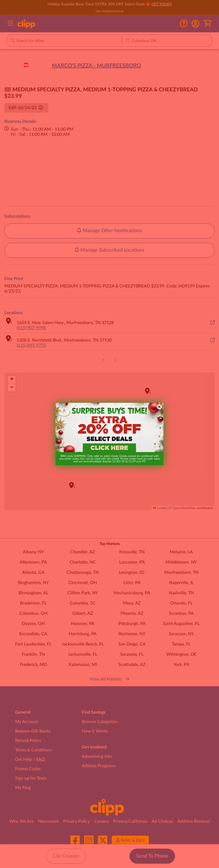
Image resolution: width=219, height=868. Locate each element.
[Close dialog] (159, 407)
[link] (109, 428)
